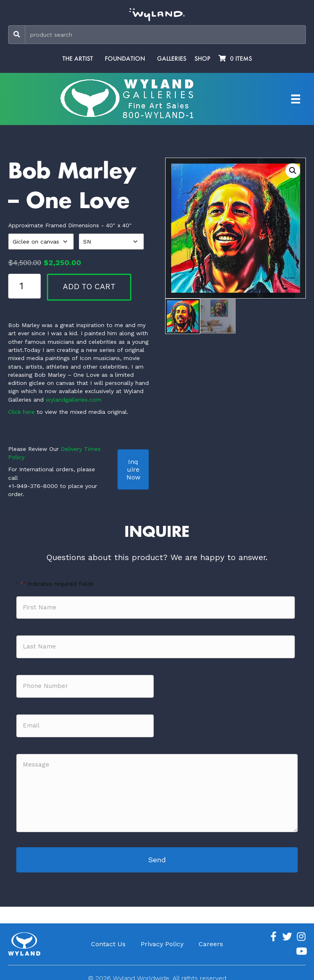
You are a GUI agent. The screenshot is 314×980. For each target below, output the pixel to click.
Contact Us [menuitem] (108, 937)
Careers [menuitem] (211, 937)
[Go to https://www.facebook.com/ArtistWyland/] (273, 930)
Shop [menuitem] (202, 59)
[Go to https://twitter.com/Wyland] (287, 930)
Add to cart (89, 287)
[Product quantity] (24, 286)
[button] (293, 171)
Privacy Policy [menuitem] (162, 937)
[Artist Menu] (296, 99)
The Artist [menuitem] (78, 59)
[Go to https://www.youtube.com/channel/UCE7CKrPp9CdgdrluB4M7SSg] (301, 945)
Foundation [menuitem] (125, 59)
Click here (21, 412)
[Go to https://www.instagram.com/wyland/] (301, 930)
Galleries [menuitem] (172, 59)
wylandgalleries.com (74, 400)
